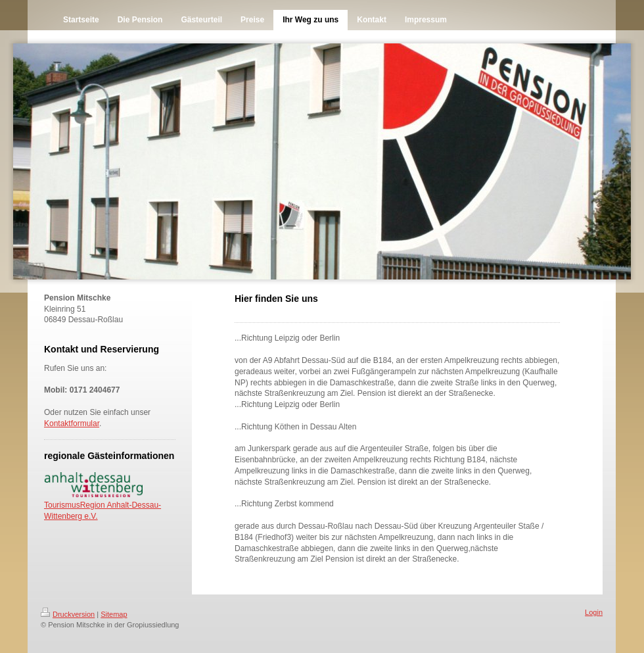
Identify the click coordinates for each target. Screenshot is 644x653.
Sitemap (114, 614)
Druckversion (68, 614)
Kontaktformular (72, 423)
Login (594, 612)
